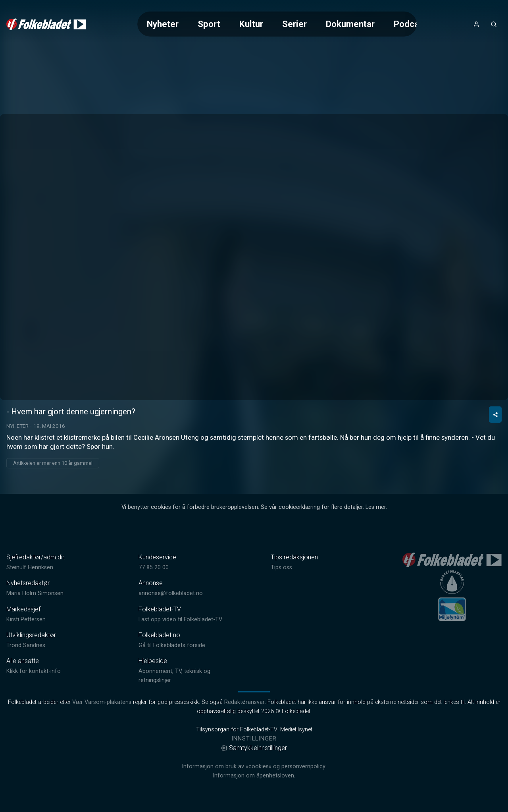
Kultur (251, 24)
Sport (209, 24)
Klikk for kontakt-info (34, 671)
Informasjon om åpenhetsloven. (254, 776)
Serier (294, 24)
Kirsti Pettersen (26, 620)
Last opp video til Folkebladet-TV (180, 620)
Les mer (376, 507)
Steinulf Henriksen (30, 567)
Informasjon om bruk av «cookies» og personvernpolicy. (254, 767)
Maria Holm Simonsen (35, 593)
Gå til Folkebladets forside (172, 645)
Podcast (410, 24)
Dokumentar (350, 24)
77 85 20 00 (154, 567)
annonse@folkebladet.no (171, 593)
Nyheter (163, 24)
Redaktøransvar (244, 702)
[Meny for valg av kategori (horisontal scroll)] (277, 24)
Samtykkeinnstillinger (254, 748)
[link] (46, 24)
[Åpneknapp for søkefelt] (494, 24)
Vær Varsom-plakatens (102, 702)
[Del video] (495, 415)
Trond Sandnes (26, 645)
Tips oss (281, 567)
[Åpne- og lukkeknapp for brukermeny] (476, 24)
